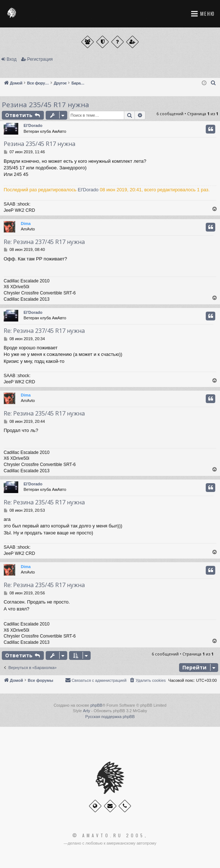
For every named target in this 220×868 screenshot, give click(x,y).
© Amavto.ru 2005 (109, 835)
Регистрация (40, 59)
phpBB (96, 705)
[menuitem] (213, 83)
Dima (26, 223)
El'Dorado (33, 125)
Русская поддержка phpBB (110, 717)
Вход (12, 59)
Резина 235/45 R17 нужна (45, 105)
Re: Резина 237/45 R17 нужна (44, 242)
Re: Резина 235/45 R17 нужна (44, 413)
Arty (87, 711)
